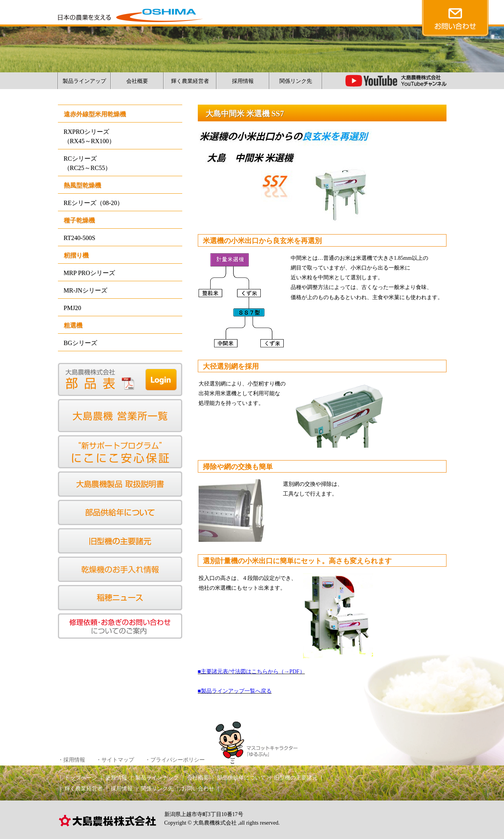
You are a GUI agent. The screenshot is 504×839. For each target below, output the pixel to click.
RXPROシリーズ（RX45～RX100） (89, 136)
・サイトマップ (115, 760)
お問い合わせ (198, 789)
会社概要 (137, 81)
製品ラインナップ (157, 778)
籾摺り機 (76, 255)
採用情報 (243, 81)
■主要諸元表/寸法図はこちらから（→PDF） (251, 672)
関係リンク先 (296, 81)
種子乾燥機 (79, 220)
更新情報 (116, 778)
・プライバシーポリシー (175, 760)
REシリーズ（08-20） (94, 203)
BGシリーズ (80, 343)
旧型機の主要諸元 (296, 778)
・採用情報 (72, 760)
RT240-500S (80, 238)
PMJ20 (72, 308)
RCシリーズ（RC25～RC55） (88, 163)
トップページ (81, 778)
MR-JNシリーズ (85, 290)
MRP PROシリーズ (89, 273)
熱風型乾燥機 (82, 185)
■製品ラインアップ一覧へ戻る (235, 691)
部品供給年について (241, 778)
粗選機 (73, 325)
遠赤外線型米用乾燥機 (95, 114)
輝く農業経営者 (190, 81)
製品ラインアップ (84, 81)
